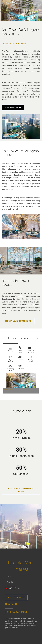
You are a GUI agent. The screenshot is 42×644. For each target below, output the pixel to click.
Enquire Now (13, 107)
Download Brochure (18, 321)
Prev (6, 389)
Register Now (16, 597)
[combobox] (10, 588)
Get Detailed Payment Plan (21, 490)
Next (11, 389)
